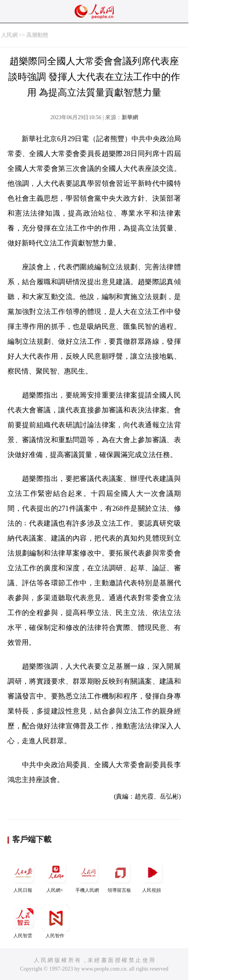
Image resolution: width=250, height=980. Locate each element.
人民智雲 (24, 921)
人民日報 (24, 876)
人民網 (9, 35)
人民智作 (56, 921)
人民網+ (56, 876)
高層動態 (37, 35)
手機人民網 (88, 876)
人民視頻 (152, 876)
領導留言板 (120, 876)
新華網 (130, 117)
